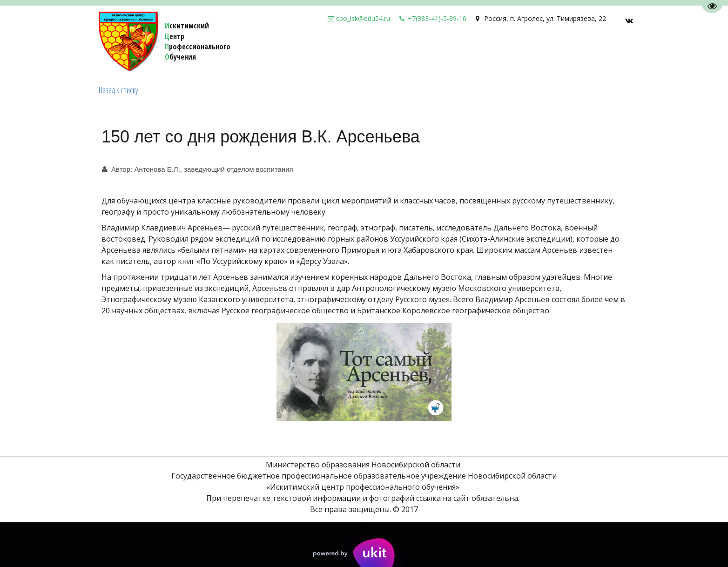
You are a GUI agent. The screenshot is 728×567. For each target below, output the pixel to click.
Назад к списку (118, 90)
